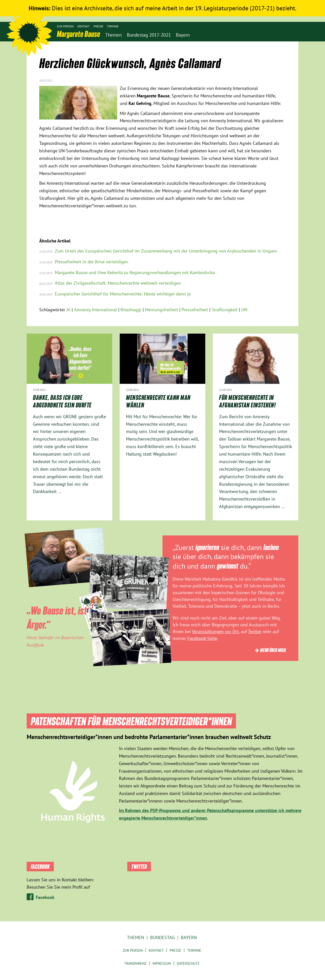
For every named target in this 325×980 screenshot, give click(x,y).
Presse (98, 26)
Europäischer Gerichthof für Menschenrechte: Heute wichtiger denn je (123, 294)
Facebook (45, 897)
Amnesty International (95, 310)
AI (68, 310)
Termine (113, 26)
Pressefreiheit (195, 310)
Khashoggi (131, 310)
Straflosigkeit (225, 310)
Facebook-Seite (202, 638)
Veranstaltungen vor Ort (215, 631)
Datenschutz (188, 963)
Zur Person (65, 26)
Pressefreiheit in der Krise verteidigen (92, 262)
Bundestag (162, 937)
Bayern (189, 937)
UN (244, 310)
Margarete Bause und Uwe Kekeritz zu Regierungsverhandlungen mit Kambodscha (135, 272)
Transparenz (135, 963)
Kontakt (84, 26)
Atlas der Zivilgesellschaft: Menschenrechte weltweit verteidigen (118, 283)
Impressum (162, 963)
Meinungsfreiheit (161, 310)
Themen (136, 937)
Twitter (255, 631)
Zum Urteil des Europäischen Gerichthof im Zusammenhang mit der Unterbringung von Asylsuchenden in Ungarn (166, 251)
